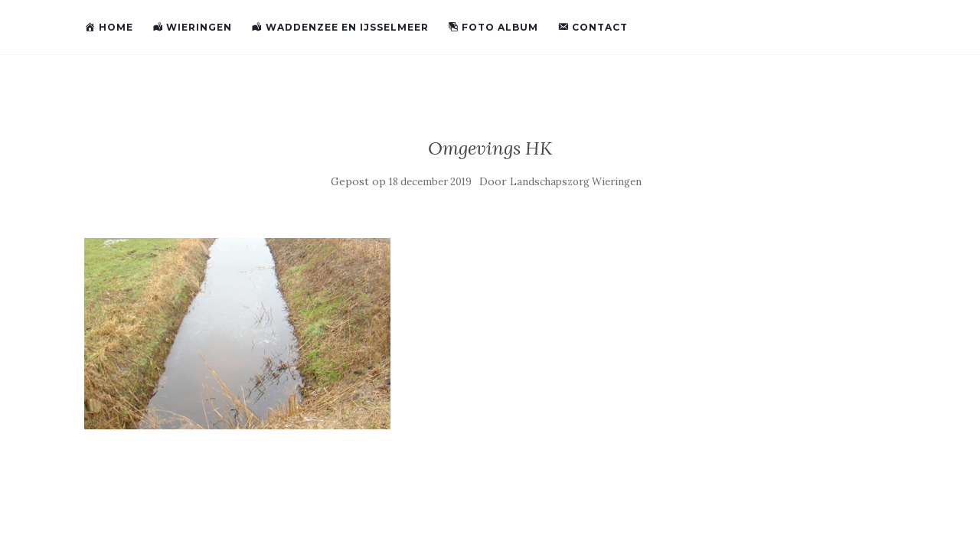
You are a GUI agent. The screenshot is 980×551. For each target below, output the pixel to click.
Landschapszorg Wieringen (576, 182)
